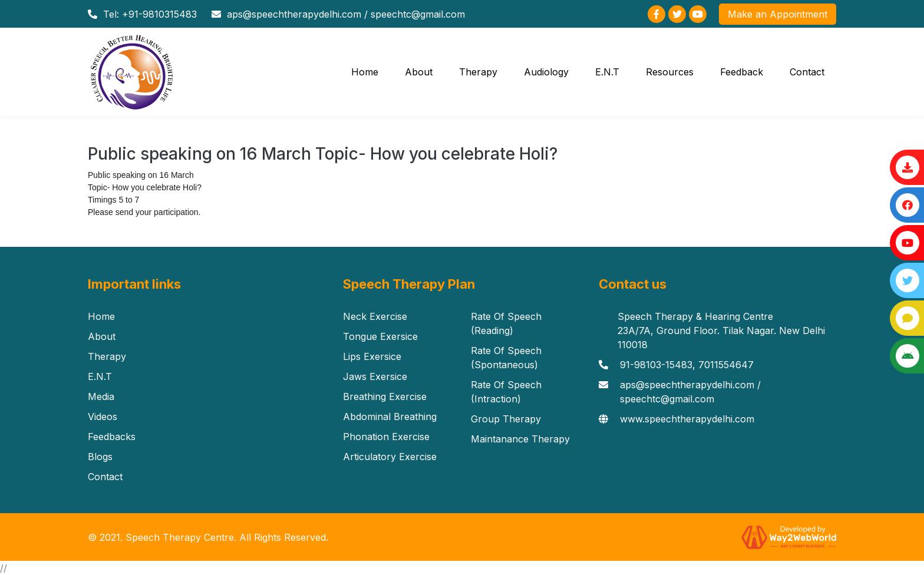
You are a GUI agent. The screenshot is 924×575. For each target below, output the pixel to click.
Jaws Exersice (375, 376)
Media (101, 396)
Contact (807, 72)
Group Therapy (506, 419)
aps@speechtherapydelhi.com (294, 14)
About (419, 72)
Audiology (546, 72)
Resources (670, 72)
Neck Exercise (375, 316)
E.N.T (607, 72)
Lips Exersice (372, 356)
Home (365, 72)
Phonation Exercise (386, 437)
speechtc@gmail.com (418, 14)
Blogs (100, 457)
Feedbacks (112, 437)
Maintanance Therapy (520, 439)
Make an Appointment (778, 14)
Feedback (742, 72)
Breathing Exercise (385, 396)
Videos (103, 417)
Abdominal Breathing (390, 417)
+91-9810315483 (159, 14)
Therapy (478, 72)
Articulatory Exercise (390, 457)
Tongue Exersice (380, 336)
